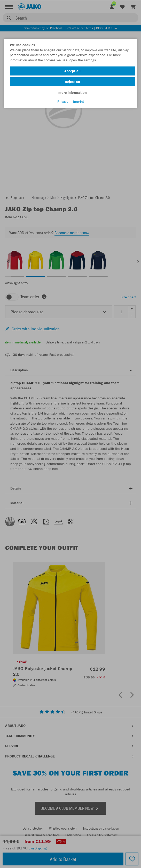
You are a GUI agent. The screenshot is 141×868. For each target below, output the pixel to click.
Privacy (63, 102)
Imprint (79, 102)
